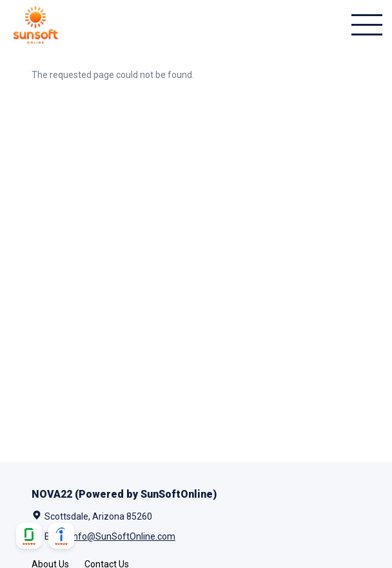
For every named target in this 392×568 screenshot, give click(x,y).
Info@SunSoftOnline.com (123, 536)
